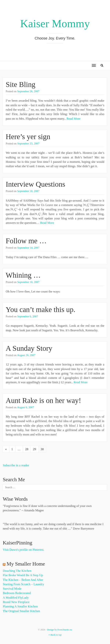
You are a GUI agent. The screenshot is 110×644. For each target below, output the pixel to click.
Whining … (23, 275)
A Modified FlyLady (16, 598)
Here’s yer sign (28, 137)
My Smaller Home (26, 564)
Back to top (55, 635)
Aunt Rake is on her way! (43, 400)
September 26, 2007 (28, 91)
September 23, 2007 (28, 143)
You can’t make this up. (41, 310)
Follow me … (26, 241)
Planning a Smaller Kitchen (20, 606)
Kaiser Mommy (55, 24)
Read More (73, 119)
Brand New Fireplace (16, 602)
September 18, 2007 (28, 191)
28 (27, 449)
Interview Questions (35, 184)
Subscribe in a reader (16, 465)
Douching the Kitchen (17, 571)
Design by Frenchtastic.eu (60, 630)
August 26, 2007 (26, 355)
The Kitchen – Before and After (23, 580)
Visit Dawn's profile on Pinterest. (23, 550)
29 (34, 449)
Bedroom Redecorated (17, 593)
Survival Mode (12, 589)
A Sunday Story (29, 348)
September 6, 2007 (28, 316)
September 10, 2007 (28, 282)
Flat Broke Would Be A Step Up (23, 575)
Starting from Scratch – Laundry (23, 584)
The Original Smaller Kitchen (21, 611)
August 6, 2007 (26, 407)
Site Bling (21, 84)
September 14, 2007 (28, 248)
